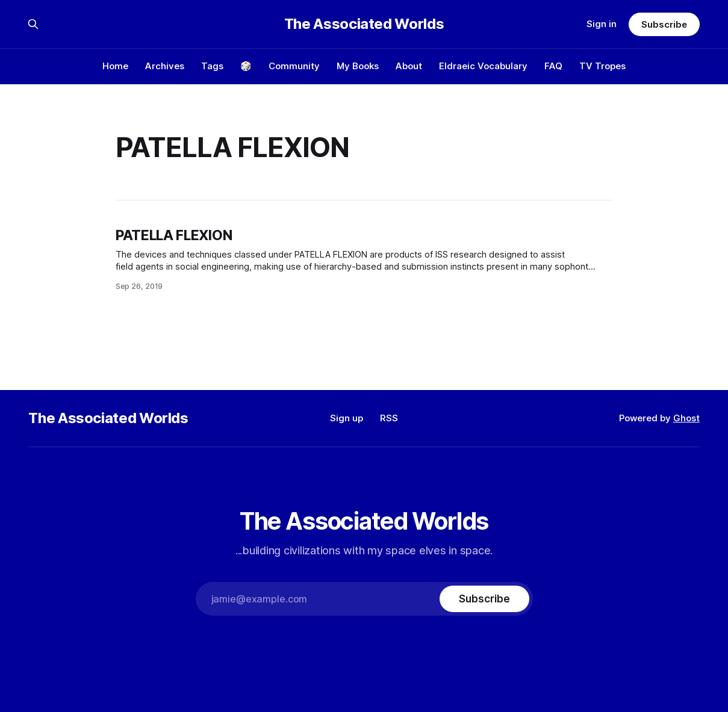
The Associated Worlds (364, 24)
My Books (358, 66)
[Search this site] (33, 24)
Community (294, 66)
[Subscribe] (484, 599)
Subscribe (664, 24)
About (409, 66)
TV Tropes (602, 66)
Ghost (686, 418)
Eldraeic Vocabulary (483, 66)
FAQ (553, 66)
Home (115, 66)
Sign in (602, 24)
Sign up (347, 418)
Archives (165, 66)
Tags (212, 66)
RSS (389, 418)
